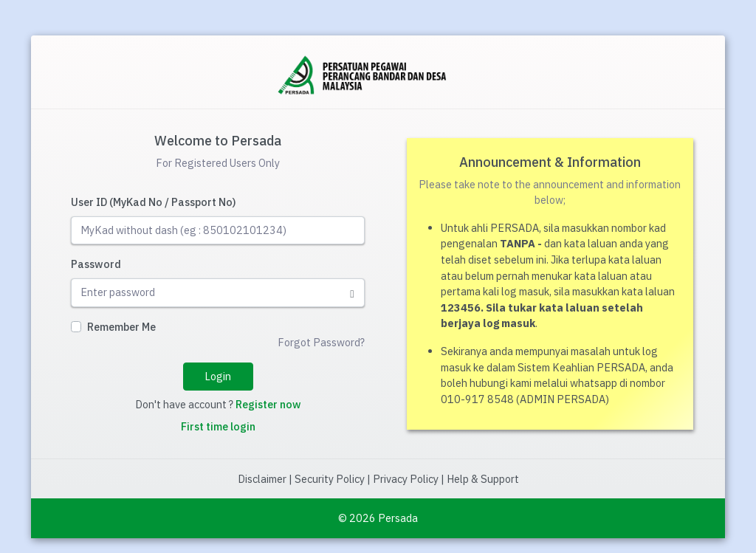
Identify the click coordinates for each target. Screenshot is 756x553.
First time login (218, 426)
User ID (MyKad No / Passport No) (154, 202)
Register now (268, 404)
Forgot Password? (321, 342)
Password (96, 264)
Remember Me (121, 327)
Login (218, 376)
